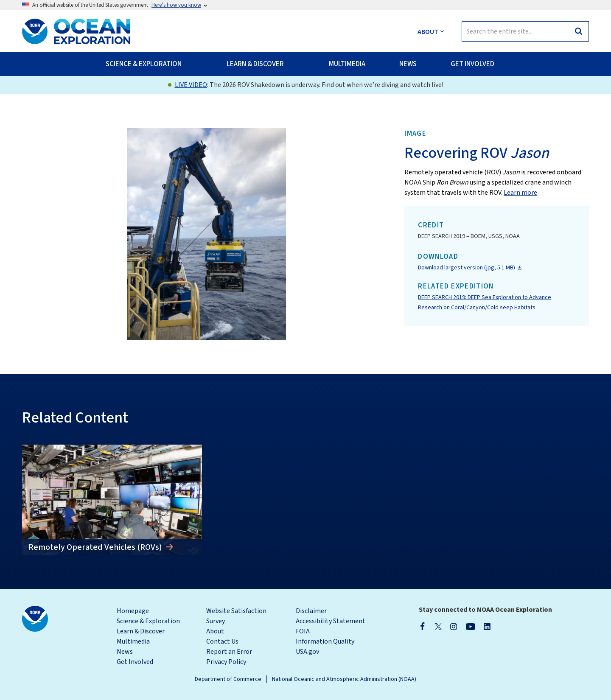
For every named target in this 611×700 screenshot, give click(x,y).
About (215, 631)
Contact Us (222, 641)
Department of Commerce (228, 679)
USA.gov (307, 652)
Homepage (133, 611)
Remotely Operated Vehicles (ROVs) (96, 547)
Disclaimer (311, 611)
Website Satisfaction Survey (236, 616)
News (125, 652)
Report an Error (229, 652)
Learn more (520, 193)
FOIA (303, 631)
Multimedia (133, 641)
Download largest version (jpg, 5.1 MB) (467, 268)
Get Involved (135, 662)
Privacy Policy (226, 662)
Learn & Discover (141, 631)
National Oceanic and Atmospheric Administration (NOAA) (344, 679)
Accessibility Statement (331, 621)
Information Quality (325, 641)
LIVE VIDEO (191, 85)
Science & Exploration (148, 621)
